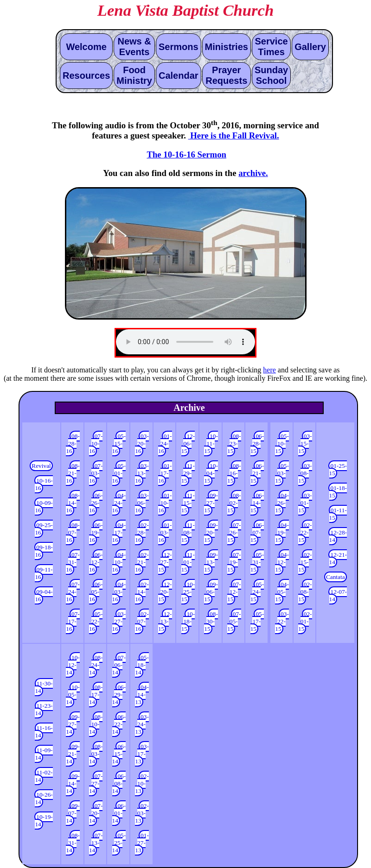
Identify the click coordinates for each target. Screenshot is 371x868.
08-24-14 (96, 665)
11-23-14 (44, 709)
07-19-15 (234, 562)
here (269, 370)
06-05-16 (96, 592)
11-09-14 (44, 754)
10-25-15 (188, 592)
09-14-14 (73, 783)
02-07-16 (142, 621)
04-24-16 (119, 503)
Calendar (179, 75)
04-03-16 (119, 592)
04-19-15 (282, 532)
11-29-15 (188, 473)
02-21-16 (142, 562)
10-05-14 (73, 695)
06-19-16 (96, 532)
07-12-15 (234, 592)
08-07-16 (73, 532)
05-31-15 (257, 562)
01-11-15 (338, 514)
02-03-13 (142, 813)
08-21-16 (73, 473)
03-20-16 (142, 443)
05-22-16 (96, 621)
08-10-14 (96, 724)
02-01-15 (305, 621)
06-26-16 (96, 503)
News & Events (134, 47)
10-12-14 (73, 665)
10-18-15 (188, 621)
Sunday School (271, 75)
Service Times (271, 47)
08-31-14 (73, 843)
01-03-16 (165, 532)
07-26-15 (234, 532)
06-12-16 (96, 562)
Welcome (86, 47)
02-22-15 (305, 532)
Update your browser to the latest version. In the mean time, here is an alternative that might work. (185, 342)
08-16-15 (234, 473)
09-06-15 (211, 592)
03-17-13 (142, 754)
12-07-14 (338, 595)
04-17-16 (119, 532)
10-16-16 (44, 484)
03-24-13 (142, 724)
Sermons (179, 47)
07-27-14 (96, 783)
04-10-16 (119, 562)
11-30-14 (44, 687)
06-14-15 (257, 503)
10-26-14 (44, 798)
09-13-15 (211, 562)
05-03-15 (282, 473)
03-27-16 (119, 621)
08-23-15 (234, 443)
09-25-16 (44, 529)
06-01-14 (119, 813)
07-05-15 (234, 621)
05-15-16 (119, 443)
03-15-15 (305, 443)
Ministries (227, 47)
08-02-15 (234, 503)
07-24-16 (73, 592)
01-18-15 (338, 492)
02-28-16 (142, 532)
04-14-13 (142, 695)
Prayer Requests (226, 75)
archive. (253, 173)
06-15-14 (119, 754)
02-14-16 (142, 592)
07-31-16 (73, 562)
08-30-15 (211, 621)
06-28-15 (257, 443)
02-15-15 (305, 562)
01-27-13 (142, 843)
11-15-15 (188, 503)
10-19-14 (44, 821)
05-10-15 (282, 443)
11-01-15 (188, 562)
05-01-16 (119, 473)
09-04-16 (44, 595)
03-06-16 (142, 503)
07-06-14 (119, 665)
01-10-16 (165, 503)
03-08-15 (305, 473)
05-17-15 (257, 621)
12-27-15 (165, 562)
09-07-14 (73, 813)
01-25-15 (338, 469)
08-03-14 (96, 754)
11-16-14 (44, 732)
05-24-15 (257, 592)
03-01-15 (305, 503)
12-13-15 (165, 621)
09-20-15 (211, 532)
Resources (86, 75)
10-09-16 (44, 506)
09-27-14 (73, 724)
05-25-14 (119, 843)
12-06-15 (188, 443)
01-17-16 (165, 473)
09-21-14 (73, 754)
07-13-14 (96, 843)
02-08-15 (305, 592)
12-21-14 (338, 558)
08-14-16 (73, 503)
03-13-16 (142, 473)
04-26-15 (282, 503)
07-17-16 (73, 621)
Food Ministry (134, 75)
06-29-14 (119, 695)
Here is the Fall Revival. (234, 135)
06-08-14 (119, 783)
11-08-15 (188, 532)
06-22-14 (119, 724)
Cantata (336, 577)
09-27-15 (211, 503)
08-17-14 (96, 695)
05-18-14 (142, 665)
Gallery (310, 47)
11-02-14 (44, 776)
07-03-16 (96, 473)
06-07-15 (257, 532)
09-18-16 (44, 551)
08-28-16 (73, 443)
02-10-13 (142, 783)
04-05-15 (282, 592)
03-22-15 (282, 621)
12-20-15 (165, 592)
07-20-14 (96, 813)
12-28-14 (338, 536)
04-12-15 (282, 562)
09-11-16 (44, 573)
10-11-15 (211, 443)
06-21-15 (257, 473)
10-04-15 (211, 473)
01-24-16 (165, 443)
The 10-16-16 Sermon (186, 154)
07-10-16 (96, 443)
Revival (41, 466)
